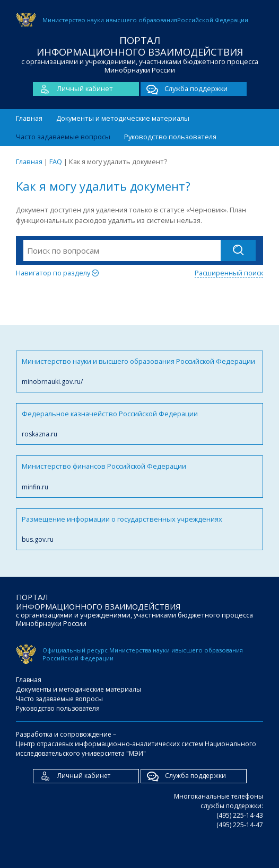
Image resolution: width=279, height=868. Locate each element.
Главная (29, 118)
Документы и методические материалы (123, 118)
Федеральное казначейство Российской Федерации (139, 424)
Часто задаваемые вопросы (63, 137)
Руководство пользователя (170, 137)
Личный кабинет (73, 89)
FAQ (56, 162)
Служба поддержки (184, 89)
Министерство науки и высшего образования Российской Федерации (139, 372)
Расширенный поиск (229, 273)
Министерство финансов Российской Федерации (139, 476)
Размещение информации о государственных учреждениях (139, 529)
